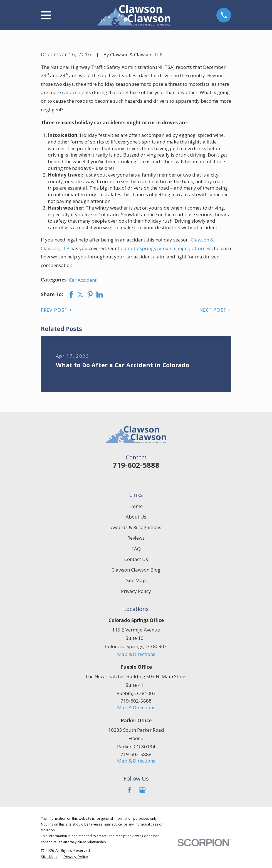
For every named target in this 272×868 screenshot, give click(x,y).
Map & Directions (136, 654)
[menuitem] (49, 857)
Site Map (136, 580)
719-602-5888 (136, 465)
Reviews (136, 538)
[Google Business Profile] (142, 790)
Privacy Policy (136, 591)
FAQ (136, 549)
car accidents (76, 92)
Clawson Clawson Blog (136, 570)
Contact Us (136, 559)
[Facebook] (130, 790)
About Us (136, 517)
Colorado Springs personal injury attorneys (165, 248)
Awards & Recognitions (136, 527)
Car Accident (83, 280)
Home (136, 506)
